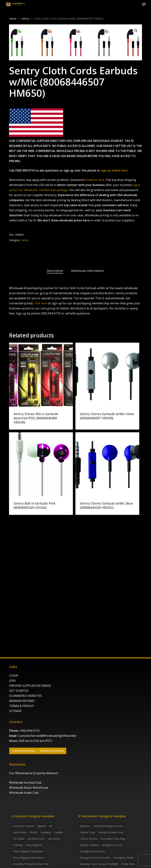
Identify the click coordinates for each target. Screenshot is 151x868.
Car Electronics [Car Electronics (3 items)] (36, 839)
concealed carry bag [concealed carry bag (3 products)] (113, 839)
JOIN (12, 681)
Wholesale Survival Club (25, 783)
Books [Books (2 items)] (34, 832)
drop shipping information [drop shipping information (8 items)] (29, 858)
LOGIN (14, 676)
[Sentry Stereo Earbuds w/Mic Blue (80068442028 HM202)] (107, 464)
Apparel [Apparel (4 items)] (42, 826)
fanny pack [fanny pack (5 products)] (128, 864)
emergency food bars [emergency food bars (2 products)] (93, 851)
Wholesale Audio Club (24, 793)
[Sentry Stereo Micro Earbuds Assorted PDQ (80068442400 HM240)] (41, 375)
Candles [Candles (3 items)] (58, 832)
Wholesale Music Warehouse (29, 788)
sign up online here (114, 170)
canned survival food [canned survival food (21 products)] (111, 832)
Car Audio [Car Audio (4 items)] (19, 839)
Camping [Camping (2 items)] (46, 832)
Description (55, 271)
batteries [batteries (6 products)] (85, 826)
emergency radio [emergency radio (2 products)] (123, 858)
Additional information (88, 271)
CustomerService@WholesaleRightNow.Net (47, 736)
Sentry (25, 18)
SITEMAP (15, 711)
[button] (144, 4)
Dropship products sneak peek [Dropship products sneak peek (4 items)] (31, 864)
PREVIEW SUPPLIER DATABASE (30, 686)
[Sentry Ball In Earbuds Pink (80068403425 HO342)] (41, 464)
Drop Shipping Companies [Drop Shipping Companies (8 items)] (28, 851)
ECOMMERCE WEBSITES (26, 696)
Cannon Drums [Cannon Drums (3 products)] (88, 839)
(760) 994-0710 (30, 731)
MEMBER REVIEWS (22, 701)
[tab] (55, 271)
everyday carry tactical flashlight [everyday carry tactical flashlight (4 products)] (99, 864)
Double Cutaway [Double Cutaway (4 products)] (89, 845)
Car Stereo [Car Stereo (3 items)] (54, 839)
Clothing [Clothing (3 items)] (18, 845)
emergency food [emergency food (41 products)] (112, 845)
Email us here (95, 180)
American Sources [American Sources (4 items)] (24, 826)
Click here (41, 303)
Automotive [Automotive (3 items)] (20, 832)
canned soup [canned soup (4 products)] (87, 832)
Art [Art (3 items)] (51, 826)
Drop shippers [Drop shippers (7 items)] (34, 845)
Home (13, 18)
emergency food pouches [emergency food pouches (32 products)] (95, 858)
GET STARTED (19, 691)
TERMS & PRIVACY (22, 706)
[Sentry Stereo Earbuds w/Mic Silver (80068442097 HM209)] (107, 375)
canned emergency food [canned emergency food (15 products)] (108, 826)
